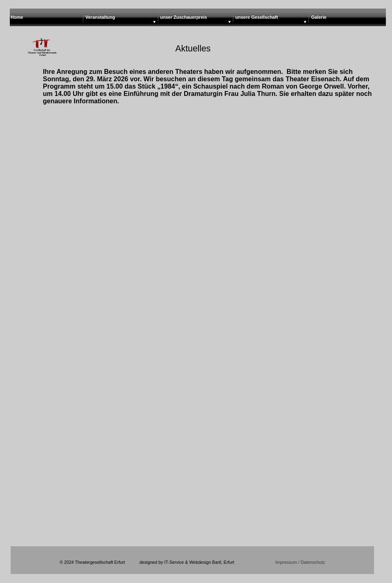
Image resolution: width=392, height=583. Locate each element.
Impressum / (288, 562)
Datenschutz (312, 562)
